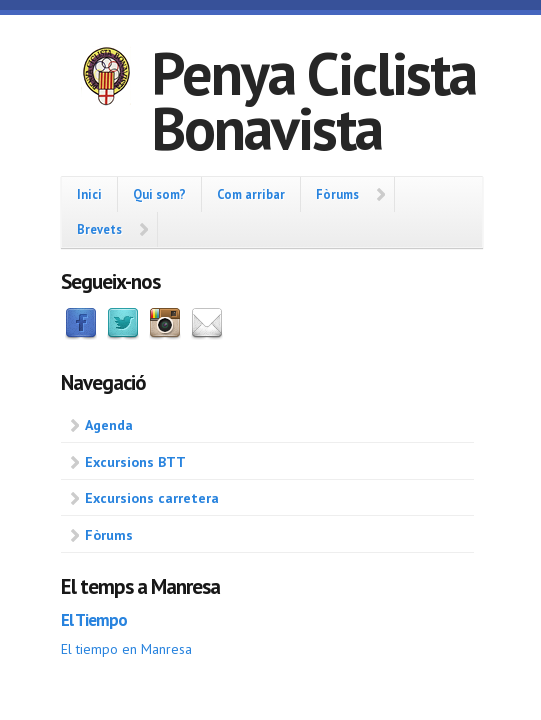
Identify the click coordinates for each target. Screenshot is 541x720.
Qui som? (159, 194)
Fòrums (337, 194)
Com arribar (251, 194)
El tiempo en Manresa (126, 649)
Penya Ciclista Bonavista (313, 100)
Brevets (99, 229)
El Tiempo (94, 620)
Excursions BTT (135, 462)
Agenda (109, 425)
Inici (89, 194)
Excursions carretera (152, 498)
